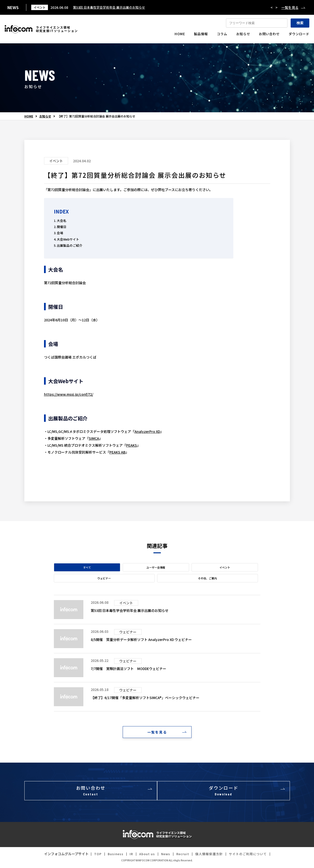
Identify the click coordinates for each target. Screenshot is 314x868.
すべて (87, 567)
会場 (60, 233)
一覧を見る (290, 7)
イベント (225, 567)
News (164, 855)
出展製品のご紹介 (70, 245)
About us (145, 855)
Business (112, 855)
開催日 (62, 227)
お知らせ (45, 116)
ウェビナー (104, 578)
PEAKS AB (117, 452)
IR (128, 855)
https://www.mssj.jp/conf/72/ (69, 394)
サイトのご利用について (252, 855)
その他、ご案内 (207, 578)
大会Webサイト (68, 239)
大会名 (62, 221)
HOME (29, 116)
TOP (93, 855)
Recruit (183, 855)
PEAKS (132, 445)
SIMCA (94, 438)
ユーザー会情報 (156, 567)
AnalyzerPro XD (147, 431)
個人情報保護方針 (211, 855)
